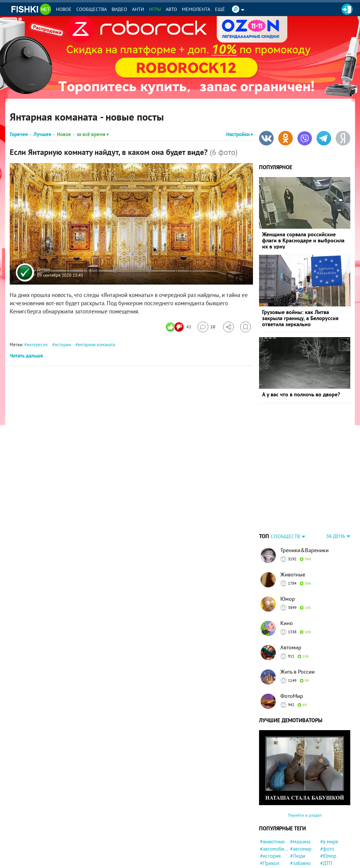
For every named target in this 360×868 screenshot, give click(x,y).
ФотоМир (292, 658)
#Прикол (270, 825)
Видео (119, 9)
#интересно (303, 832)
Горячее (19, 134)
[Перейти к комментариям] (206, 327)
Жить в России (298, 634)
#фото (327, 811)
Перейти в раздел (305, 777)
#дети (267, 861)
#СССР (267, 847)
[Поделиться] (228, 327)
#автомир (301, 811)
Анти (138, 9)
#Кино (327, 847)
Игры (155, 9)
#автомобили (274, 811)
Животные (293, 537)
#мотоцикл (332, 854)
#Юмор (328, 818)
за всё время (93, 134)
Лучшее (42, 134)
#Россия (269, 832)
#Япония (300, 861)
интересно (37, 345)
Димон (43, 269)
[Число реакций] (179, 327)
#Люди (298, 818)
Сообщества (92, 9)
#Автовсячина (274, 840)
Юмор (288, 561)
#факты (298, 847)
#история (270, 818)
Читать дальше (26, 356)
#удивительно (304, 854)
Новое (64, 9)
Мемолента (196, 9)
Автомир (291, 609)
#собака (329, 840)
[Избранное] (246, 327)
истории (63, 345)
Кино (287, 585)
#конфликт (272, 854)
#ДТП (326, 825)
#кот (325, 861)
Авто (171, 9)
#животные (272, 804)
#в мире (329, 804)
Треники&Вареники (305, 512)
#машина (300, 804)
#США (327, 832)
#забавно (300, 825)
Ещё (220, 9)
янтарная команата (96, 345)
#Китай (298, 840)
